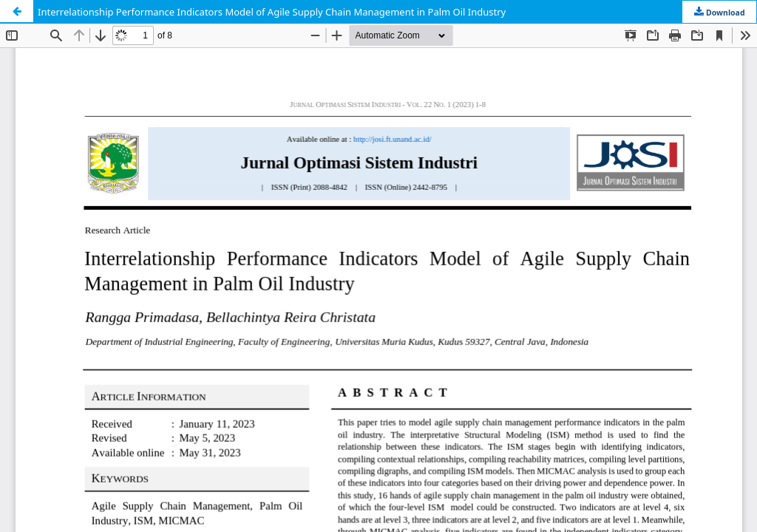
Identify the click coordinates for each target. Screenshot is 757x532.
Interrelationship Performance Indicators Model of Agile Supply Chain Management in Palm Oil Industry (272, 12)
